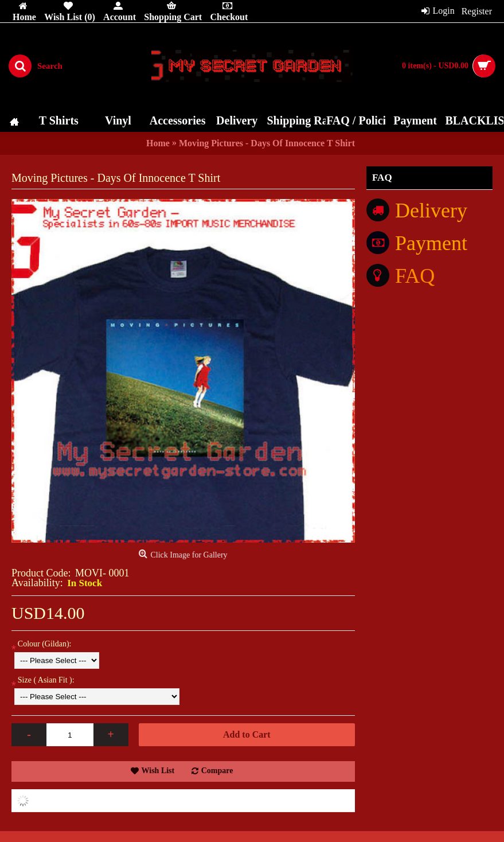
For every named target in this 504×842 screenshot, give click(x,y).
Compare (217, 771)
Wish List (158, 771)
